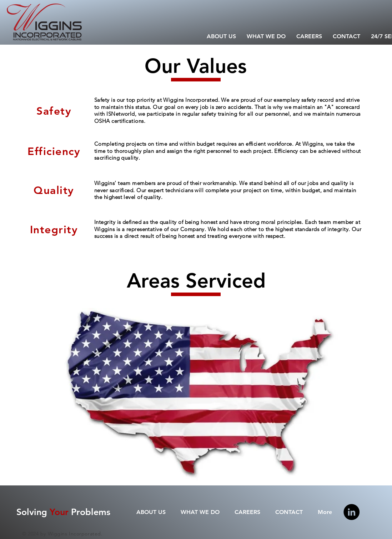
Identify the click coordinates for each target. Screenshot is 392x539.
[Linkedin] (351, 512)
